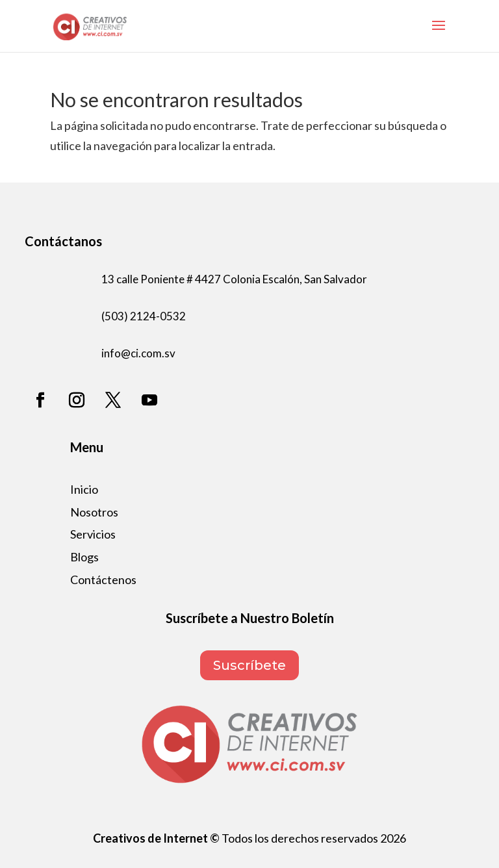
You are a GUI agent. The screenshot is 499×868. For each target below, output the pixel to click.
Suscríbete (249, 665)
